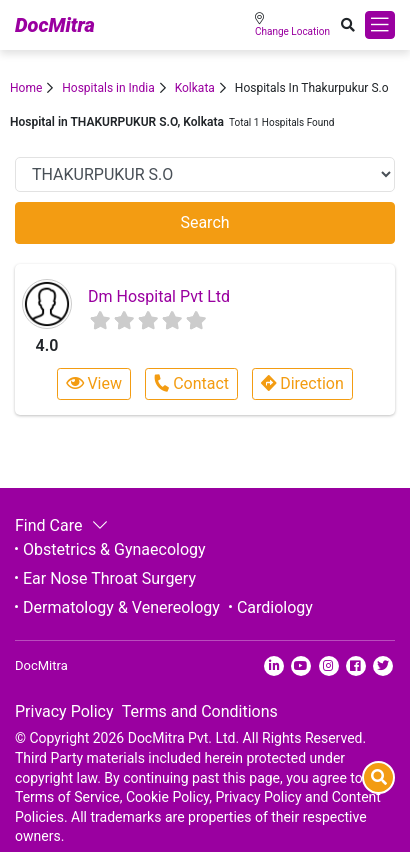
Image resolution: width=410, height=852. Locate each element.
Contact (191, 383)
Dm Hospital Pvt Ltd (159, 296)
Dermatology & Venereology (121, 607)
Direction (302, 383)
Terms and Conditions (200, 711)
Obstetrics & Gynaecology (114, 549)
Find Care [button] (59, 525)
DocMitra (55, 25)
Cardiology (275, 607)
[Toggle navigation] (380, 25)
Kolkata (195, 88)
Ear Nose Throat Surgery (109, 578)
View (94, 383)
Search (204, 222)
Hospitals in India (108, 88)
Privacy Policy (64, 711)
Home (26, 88)
